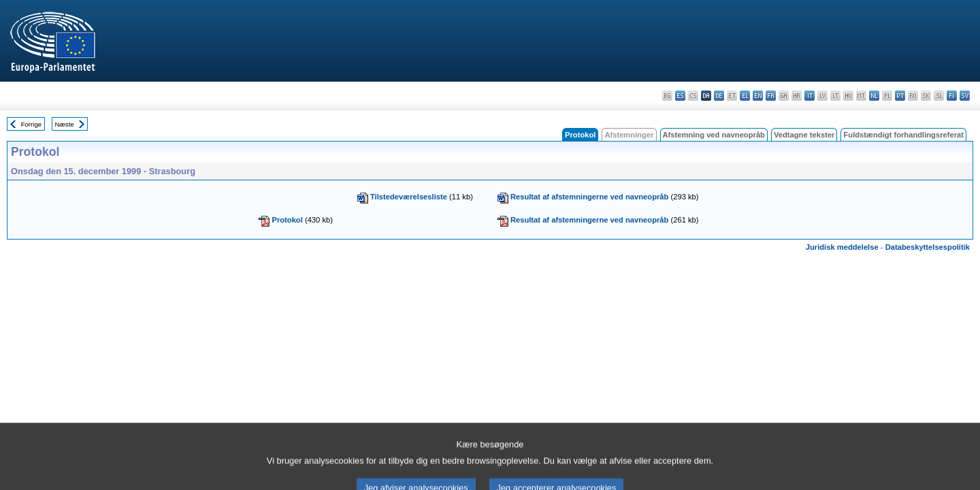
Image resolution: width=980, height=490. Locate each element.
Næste (64, 124)
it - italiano (810, 96)
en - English (758, 96)
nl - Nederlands (874, 96)
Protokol (287, 220)
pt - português (900, 96)
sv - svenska (965, 96)
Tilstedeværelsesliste (409, 197)
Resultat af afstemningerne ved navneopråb (590, 197)
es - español (680, 96)
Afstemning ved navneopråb (714, 135)
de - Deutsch (719, 96)
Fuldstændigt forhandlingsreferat (903, 135)
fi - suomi (952, 96)
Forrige (31, 124)
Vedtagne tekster (804, 135)
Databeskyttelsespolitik (928, 247)
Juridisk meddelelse (842, 247)
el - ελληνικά (745, 96)
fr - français (771, 96)
